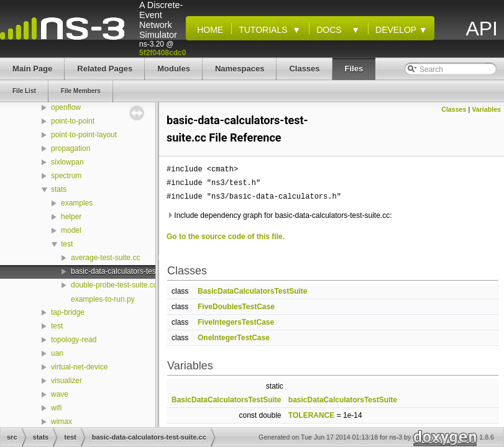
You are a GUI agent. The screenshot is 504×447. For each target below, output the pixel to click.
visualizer (66, 381)
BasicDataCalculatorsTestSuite (253, 291)
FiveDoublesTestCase (236, 307)
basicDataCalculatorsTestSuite (343, 400)
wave (60, 394)
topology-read (74, 340)
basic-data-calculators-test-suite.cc (128, 271)
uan (57, 353)
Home (208, 30)
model (71, 230)
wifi (56, 408)
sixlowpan (67, 162)
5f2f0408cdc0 (163, 53)
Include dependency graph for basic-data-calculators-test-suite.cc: (279, 215)
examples (77, 203)
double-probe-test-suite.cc (114, 285)
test (67, 244)
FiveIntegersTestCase (236, 322)
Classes (454, 109)
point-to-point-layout (84, 135)
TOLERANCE (311, 415)
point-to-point (73, 121)
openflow (66, 107)
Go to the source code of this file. (226, 237)
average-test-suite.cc (105, 258)
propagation (71, 148)
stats (59, 189)
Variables (486, 109)
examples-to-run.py (103, 299)
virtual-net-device (79, 367)
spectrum (66, 176)
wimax (62, 422)
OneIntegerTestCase (234, 338)
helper (71, 217)
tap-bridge (68, 312)
